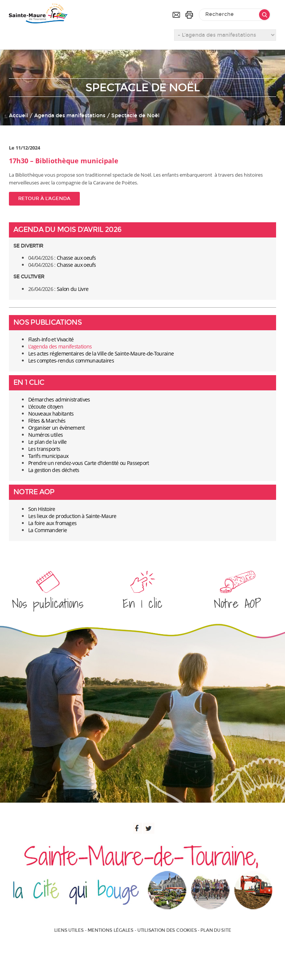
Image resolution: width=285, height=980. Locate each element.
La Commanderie (47, 530)
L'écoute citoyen (46, 407)
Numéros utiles (45, 435)
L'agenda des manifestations (60, 346)
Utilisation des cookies (167, 930)
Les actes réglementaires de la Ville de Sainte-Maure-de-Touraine (101, 353)
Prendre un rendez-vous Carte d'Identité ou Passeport (89, 463)
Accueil (19, 116)
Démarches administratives (59, 399)
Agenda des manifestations (70, 116)
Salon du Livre (73, 289)
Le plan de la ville (47, 442)
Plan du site (216, 930)
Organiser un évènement (57, 428)
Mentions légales (111, 930)
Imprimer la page (189, 15)
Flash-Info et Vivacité (51, 339)
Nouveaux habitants (51, 414)
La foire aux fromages (52, 523)
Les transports (44, 449)
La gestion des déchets (54, 470)
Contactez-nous (176, 15)
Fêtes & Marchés (47, 421)
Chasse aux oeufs (76, 258)
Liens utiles (69, 930)
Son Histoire (42, 509)
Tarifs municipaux (48, 456)
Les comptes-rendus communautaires (71, 360)
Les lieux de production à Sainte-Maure (72, 516)
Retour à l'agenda (44, 199)
